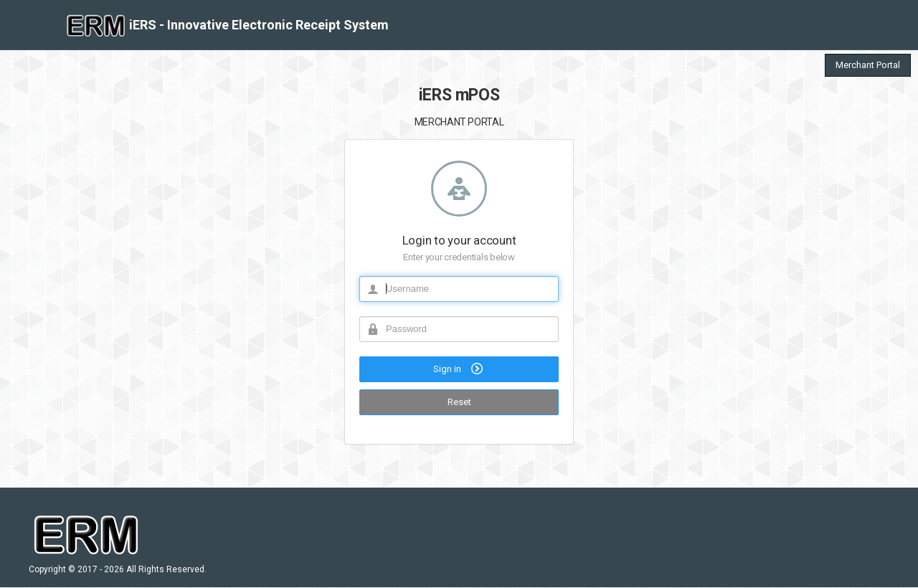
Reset (459, 402)
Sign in (459, 369)
